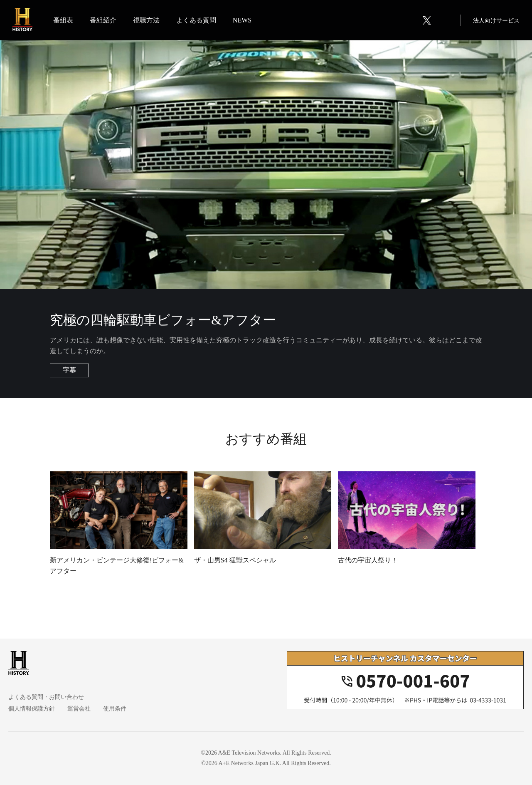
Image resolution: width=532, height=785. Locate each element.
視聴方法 (146, 20)
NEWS (242, 20)
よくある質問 (196, 20)
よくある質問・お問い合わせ (46, 697)
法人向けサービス (496, 21)
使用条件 (115, 709)
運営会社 (79, 709)
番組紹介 (103, 20)
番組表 (63, 20)
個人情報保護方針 (32, 709)
